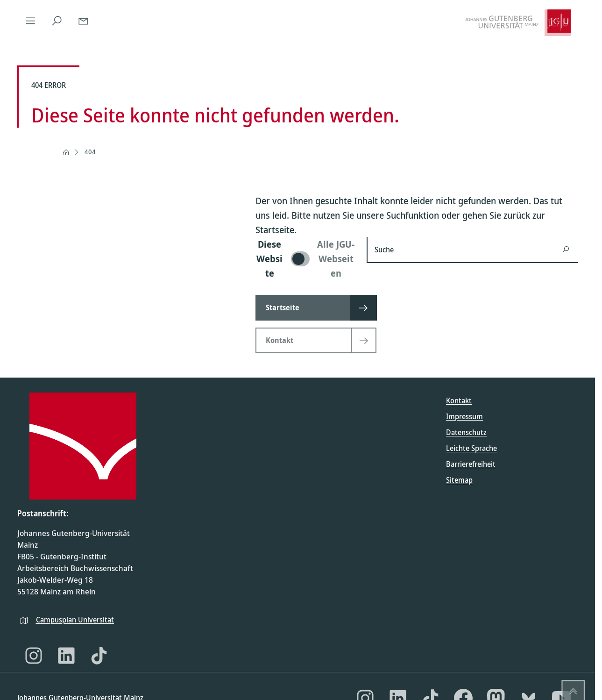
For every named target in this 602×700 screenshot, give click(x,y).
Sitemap (459, 480)
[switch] (305, 259)
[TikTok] (99, 656)
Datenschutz (466, 432)
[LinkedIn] (66, 656)
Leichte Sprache (471, 448)
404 (90, 152)
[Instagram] (34, 656)
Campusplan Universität (75, 620)
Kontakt (459, 400)
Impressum (464, 416)
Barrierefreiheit (471, 464)
